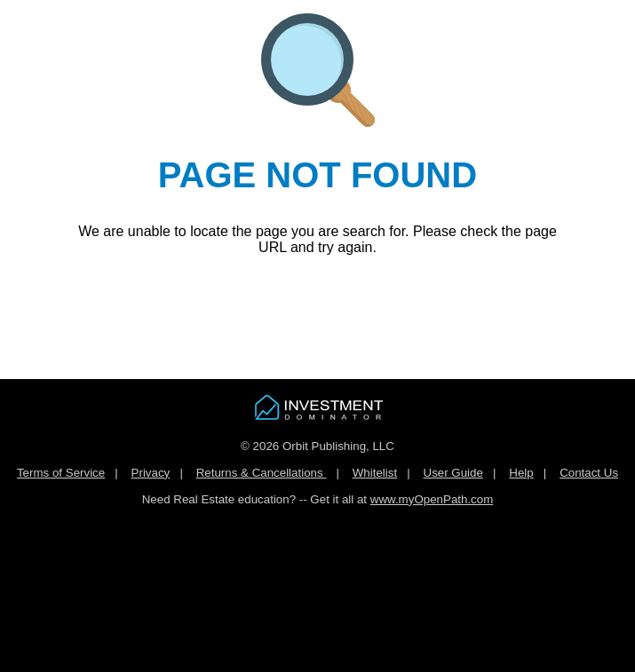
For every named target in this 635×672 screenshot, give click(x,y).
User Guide (453, 473)
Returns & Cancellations (262, 473)
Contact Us (589, 473)
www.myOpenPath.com (432, 499)
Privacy (151, 473)
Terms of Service (61, 473)
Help (521, 473)
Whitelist (375, 473)
